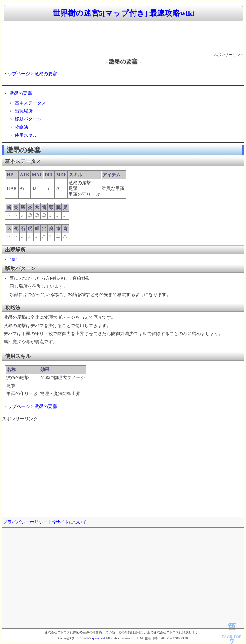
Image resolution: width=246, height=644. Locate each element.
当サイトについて (69, 522)
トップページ (17, 74)
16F (13, 260)
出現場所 (24, 111)
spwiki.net (98, 638)
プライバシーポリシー (25, 522)
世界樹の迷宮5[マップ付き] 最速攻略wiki (123, 13)
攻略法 (21, 127)
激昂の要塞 (46, 74)
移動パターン (28, 119)
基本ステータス (30, 103)
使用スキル (26, 135)
